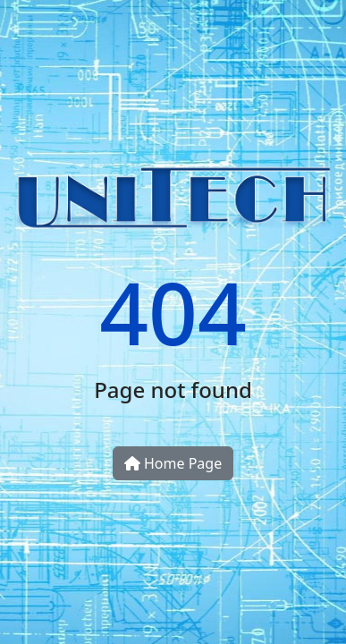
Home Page (173, 463)
